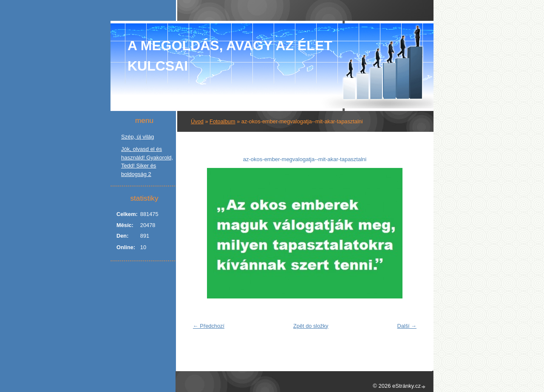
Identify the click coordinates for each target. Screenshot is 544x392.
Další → (407, 326)
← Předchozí (209, 326)
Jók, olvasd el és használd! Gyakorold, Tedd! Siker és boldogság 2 (147, 162)
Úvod (197, 121)
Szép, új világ (137, 137)
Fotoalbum (222, 121)
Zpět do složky (311, 326)
